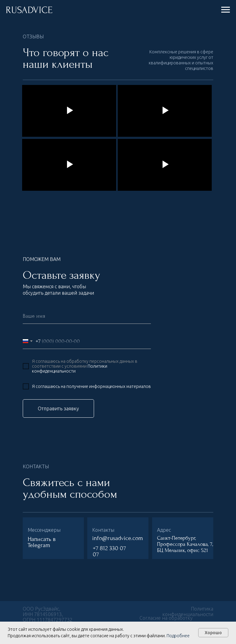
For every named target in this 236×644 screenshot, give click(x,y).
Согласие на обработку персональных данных (166, 621)
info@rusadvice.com (118, 538)
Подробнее (178, 636)
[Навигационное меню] (226, 10)
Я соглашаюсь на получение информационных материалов (91, 386)
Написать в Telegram (42, 542)
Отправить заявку (58, 408)
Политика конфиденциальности (188, 611)
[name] (87, 316)
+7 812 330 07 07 (109, 551)
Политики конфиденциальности (70, 369)
